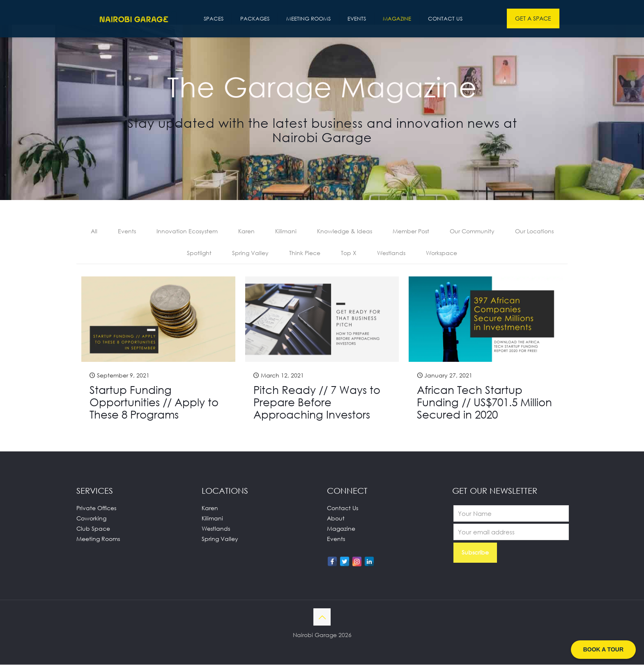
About (336, 519)
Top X (349, 253)
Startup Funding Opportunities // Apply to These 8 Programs (154, 403)
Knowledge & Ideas (345, 231)
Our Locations (534, 231)
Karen (246, 231)
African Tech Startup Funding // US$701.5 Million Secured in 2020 (484, 403)
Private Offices (96, 508)
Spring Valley (250, 253)
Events (127, 231)
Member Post (411, 231)
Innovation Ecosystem (187, 231)
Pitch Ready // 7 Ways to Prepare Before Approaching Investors (317, 403)
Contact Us (343, 508)
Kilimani (286, 231)
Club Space (93, 529)
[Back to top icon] (322, 617)
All (94, 231)
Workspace (442, 253)
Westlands (391, 253)
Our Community (472, 231)
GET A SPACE (533, 18)
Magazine (341, 529)
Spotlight (199, 253)
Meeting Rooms (98, 539)
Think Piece (305, 253)
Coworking (91, 519)
